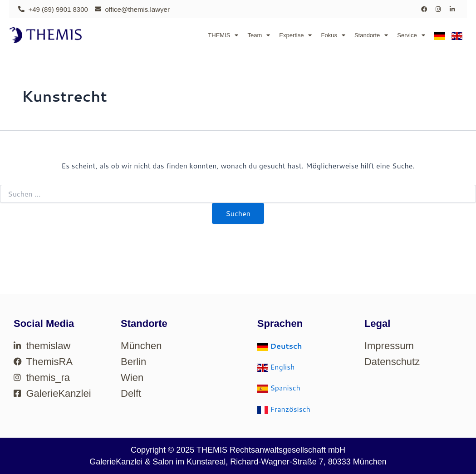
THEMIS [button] (223, 35)
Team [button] (259, 35)
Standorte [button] (371, 35)
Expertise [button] (295, 35)
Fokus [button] (333, 35)
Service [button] (411, 35)
